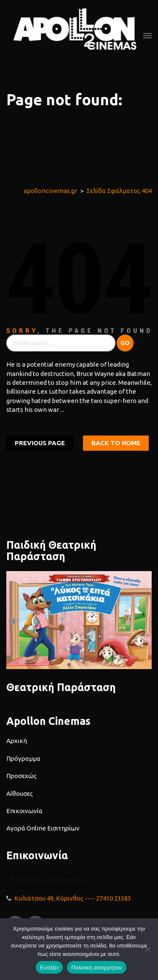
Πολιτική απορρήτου (96, 968)
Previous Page (40, 443)
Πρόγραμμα (23, 758)
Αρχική (17, 741)
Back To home (116, 443)
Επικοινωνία (24, 811)
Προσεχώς (21, 776)
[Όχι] (147, 949)
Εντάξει (49, 968)
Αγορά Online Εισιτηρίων (43, 828)
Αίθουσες (20, 794)
